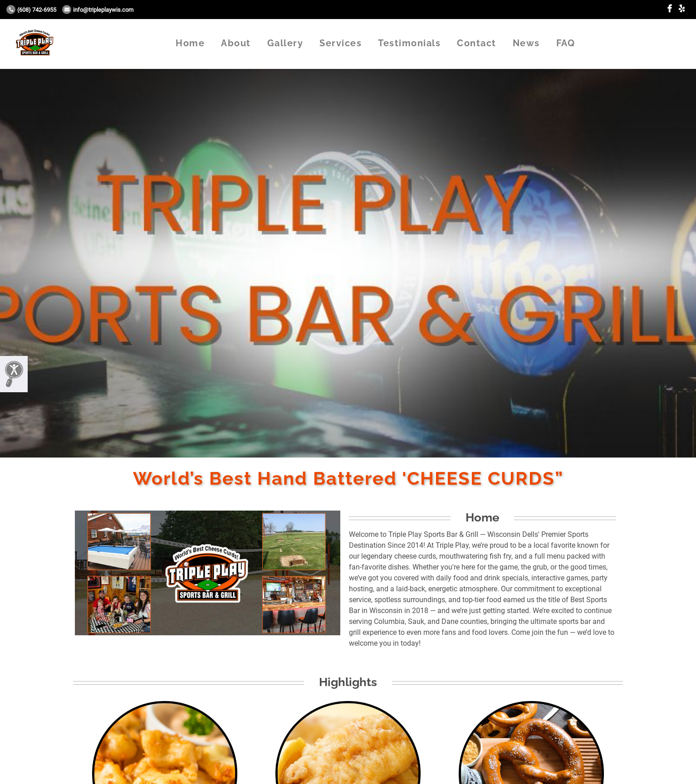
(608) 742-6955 (31, 10)
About (236, 43)
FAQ (566, 43)
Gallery (285, 43)
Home (190, 43)
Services (341, 43)
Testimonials (409, 43)
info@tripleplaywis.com (98, 10)
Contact (477, 43)
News (526, 43)
